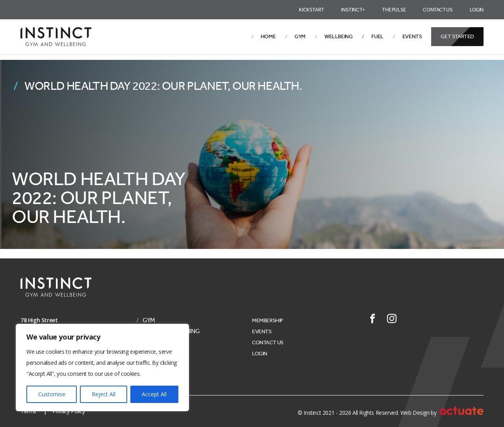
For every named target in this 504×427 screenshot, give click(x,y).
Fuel (377, 36)
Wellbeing (338, 36)
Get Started (457, 36)
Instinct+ (353, 10)
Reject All (104, 394)
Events (412, 36)
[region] (102, 368)
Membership (268, 320)
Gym (300, 36)
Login (477, 10)
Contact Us (438, 10)
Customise (52, 394)
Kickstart (311, 10)
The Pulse (394, 10)
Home (268, 36)
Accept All (154, 394)
